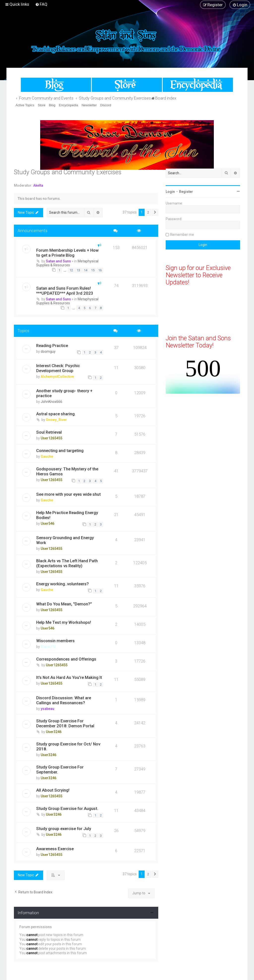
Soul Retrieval (49, 432)
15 (93, 270)
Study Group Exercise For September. (60, 770)
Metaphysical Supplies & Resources (67, 263)
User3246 (54, 732)
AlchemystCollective (57, 377)
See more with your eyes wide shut (68, 494)
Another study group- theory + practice (64, 393)
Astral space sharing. (56, 414)
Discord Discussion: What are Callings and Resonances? (64, 700)
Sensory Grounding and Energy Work (65, 540)
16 (100, 270)
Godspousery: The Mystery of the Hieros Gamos (67, 471)
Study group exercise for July (64, 829)
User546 (48, 524)
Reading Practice (52, 346)
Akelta (38, 185)
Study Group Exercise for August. (67, 808)
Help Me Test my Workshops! (64, 622)
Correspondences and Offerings (66, 659)
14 (86, 270)
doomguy (48, 351)
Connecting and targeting (60, 451)
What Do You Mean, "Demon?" (64, 604)
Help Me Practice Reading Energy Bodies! (67, 515)
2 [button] (148, 212)
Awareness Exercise (55, 849)
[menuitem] (41, 4)
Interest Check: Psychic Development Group (58, 368)
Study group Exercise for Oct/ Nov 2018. (68, 746)
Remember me (182, 235)
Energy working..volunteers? (63, 584)
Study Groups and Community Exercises (68, 172)
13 (78, 270)
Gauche (47, 456)
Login (170, 192)
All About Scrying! (53, 790)
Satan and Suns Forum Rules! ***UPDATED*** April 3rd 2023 (65, 291)
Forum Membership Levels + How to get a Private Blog (67, 253)
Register (186, 192)
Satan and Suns (58, 261)
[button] (155, 212)
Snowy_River (56, 420)
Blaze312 (48, 647)
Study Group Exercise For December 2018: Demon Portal (65, 723)
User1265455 (51, 438)
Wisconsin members (55, 641)
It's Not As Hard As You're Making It (69, 677)
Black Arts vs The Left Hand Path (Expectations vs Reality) (67, 563)
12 (71, 270)
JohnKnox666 (51, 402)
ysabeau (48, 709)
